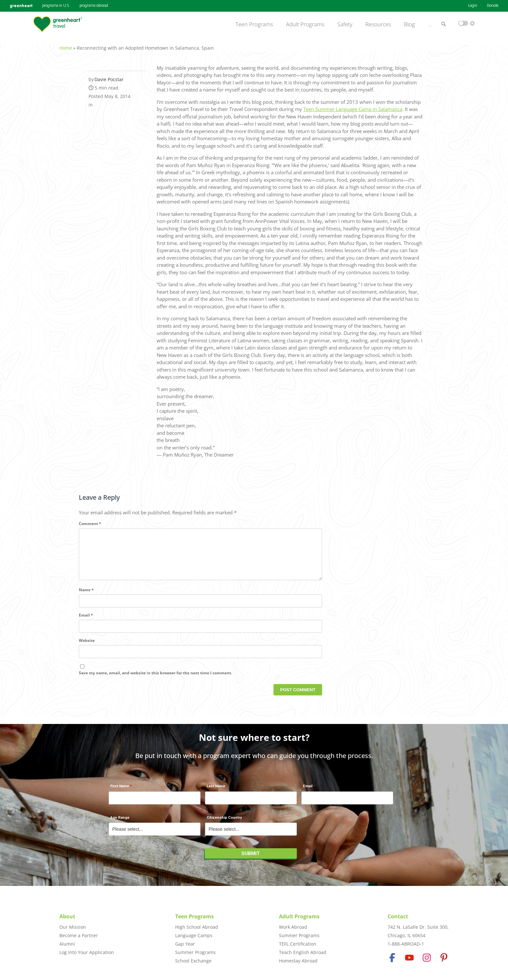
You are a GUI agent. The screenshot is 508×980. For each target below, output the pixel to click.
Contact (398, 916)
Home (66, 44)
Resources (378, 24)
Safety (345, 24)
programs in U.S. (56, 6)
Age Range (120, 821)
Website (87, 647)
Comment (90, 520)
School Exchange (193, 961)
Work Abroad (293, 927)
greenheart (21, 6)
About (67, 916)
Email (86, 622)
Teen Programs (254, 24)
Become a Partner (79, 935)
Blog (410, 24)
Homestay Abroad (298, 961)
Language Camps (194, 935)
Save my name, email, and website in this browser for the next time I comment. (155, 680)
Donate (493, 6)
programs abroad (94, 6)
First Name (120, 790)
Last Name (216, 790)
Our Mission (73, 927)
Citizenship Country (224, 821)
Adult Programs (305, 24)
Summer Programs (195, 952)
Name (86, 597)
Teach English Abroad (303, 952)
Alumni (67, 944)
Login (473, 6)
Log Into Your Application (87, 952)
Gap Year (185, 944)
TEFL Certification (298, 944)
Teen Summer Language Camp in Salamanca (353, 105)
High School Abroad (197, 927)
